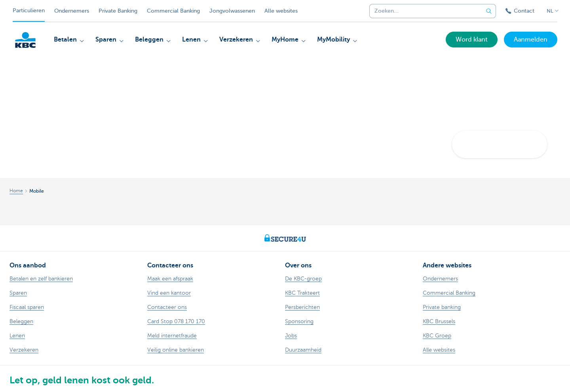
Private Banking (118, 11)
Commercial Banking (173, 11)
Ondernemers (72, 11)
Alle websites (281, 11)
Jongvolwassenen (232, 11)
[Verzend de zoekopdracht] (489, 11)
